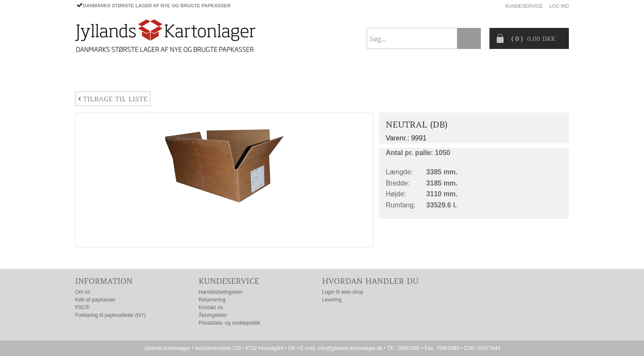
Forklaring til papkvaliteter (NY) (111, 315)
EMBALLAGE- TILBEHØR (202, 75)
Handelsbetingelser (221, 292)
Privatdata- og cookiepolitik (229, 323)
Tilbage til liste (113, 99)
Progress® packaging (326, 75)
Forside (88, 75)
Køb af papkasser (95, 300)
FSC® (82, 307)
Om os (83, 292)
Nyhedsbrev (548, 75)
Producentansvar (472, 75)
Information (104, 281)
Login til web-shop (343, 292)
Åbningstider (213, 315)
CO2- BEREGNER (402, 75)
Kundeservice (524, 6)
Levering (332, 300)
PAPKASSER (135, 75)
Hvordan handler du (370, 281)
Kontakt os (211, 307)
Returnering (212, 300)
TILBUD (264, 75)
